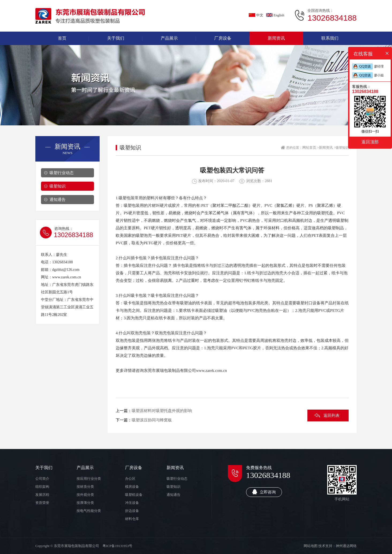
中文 (256, 15)
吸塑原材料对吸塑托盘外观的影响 (162, 411)
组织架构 (42, 487)
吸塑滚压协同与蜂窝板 (152, 420)
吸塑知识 (58, 186)
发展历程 (42, 495)
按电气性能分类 (89, 511)
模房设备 (132, 487)
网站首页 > (311, 147)
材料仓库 (132, 519)
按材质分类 (85, 487)
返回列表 (331, 415)
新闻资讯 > (327, 147)
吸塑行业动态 (62, 173)
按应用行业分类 (89, 479)
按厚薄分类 (85, 503)
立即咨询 (264, 492)
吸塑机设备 (134, 495)
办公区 (130, 479)
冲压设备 (132, 503)
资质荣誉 (42, 503)
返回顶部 (370, 142)
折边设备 (132, 511)
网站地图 (311, 546)
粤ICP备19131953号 (117, 546)
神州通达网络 (346, 546)
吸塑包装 (127, 198)
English (275, 15)
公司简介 (42, 479)
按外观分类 (85, 495)
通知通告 (58, 200)
